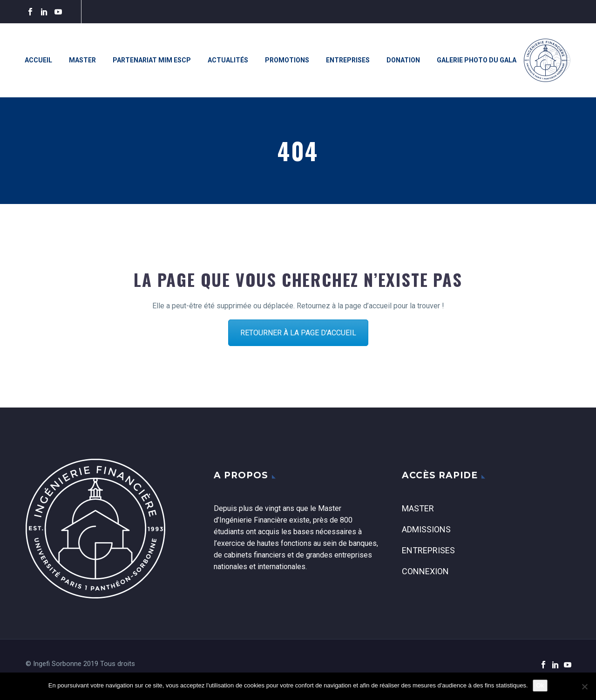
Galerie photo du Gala (477, 60)
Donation (403, 60)
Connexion (425, 571)
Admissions (426, 529)
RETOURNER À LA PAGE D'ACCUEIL (298, 333)
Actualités (228, 60)
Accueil (38, 60)
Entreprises (348, 60)
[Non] (584, 686)
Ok (540, 685)
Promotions (287, 60)
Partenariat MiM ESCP (152, 60)
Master (82, 60)
